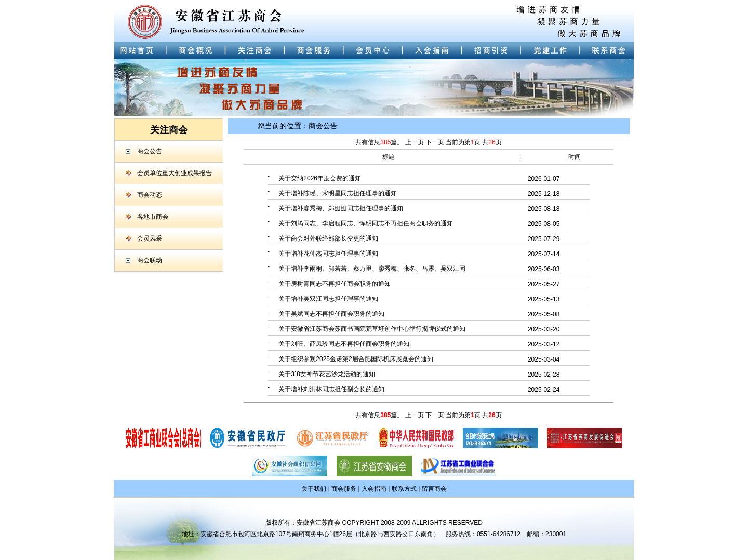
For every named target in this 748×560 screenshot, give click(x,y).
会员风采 (150, 238)
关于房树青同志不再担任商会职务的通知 (335, 284)
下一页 (436, 142)
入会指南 (374, 489)
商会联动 (150, 260)
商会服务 (344, 489)
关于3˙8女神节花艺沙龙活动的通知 (326, 374)
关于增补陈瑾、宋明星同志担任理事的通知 (338, 193)
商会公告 (150, 151)
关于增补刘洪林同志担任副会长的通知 (331, 389)
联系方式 (404, 489)
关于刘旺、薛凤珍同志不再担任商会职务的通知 (344, 344)
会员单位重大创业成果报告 (175, 173)
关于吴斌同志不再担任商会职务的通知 (331, 314)
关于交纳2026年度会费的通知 (320, 178)
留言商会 (434, 489)
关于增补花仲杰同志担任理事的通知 (328, 254)
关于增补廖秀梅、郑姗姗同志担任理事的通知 (341, 208)
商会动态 (150, 195)
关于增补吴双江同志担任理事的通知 (328, 299)
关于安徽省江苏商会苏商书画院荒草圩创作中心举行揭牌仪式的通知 (372, 329)
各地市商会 (153, 217)
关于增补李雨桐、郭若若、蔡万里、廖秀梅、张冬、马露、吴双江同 (372, 269)
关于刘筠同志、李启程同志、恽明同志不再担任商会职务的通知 (366, 223)
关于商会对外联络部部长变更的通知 (328, 238)
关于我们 (314, 489)
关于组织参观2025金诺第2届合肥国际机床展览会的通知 (356, 359)
